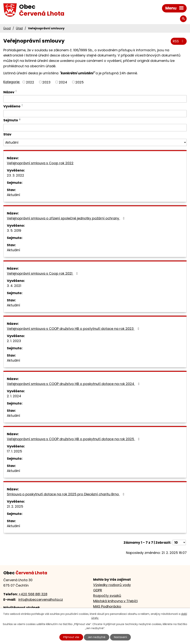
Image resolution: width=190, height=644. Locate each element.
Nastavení (120, 637)
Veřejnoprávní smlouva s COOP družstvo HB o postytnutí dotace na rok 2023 (74, 329)
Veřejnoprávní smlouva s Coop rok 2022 (40, 163)
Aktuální (13, 195)
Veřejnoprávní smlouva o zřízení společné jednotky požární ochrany (66, 218)
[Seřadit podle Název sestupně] (16, 92)
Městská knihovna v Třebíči (115, 601)
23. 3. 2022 (15, 175)
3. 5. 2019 (14, 230)
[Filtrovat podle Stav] (95, 143)
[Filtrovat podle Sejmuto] (95, 128)
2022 (30, 82)
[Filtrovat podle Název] (95, 99)
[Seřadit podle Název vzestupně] (16, 90)
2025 (80, 82)
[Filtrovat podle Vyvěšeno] (95, 114)
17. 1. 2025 (14, 451)
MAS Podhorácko (107, 606)
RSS (179, 41)
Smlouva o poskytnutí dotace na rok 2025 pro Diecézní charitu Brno (66, 494)
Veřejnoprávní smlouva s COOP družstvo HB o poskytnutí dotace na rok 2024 (74, 384)
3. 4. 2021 (14, 286)
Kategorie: (12, 82)
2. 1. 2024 (14, 396)
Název (9, 92)
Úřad (19, 28)
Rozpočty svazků (107, 596)
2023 (46, 82)
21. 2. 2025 (15, 506)
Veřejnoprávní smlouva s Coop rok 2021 (43, 273)
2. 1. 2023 (14, 341)
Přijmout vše (71, 637)
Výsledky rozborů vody (112, 585)
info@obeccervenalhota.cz (41, 599)
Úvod (7, 28)
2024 (63, 82)
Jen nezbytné (97, 637)
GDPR (98, 590)
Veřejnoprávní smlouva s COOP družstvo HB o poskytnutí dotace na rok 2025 (74, 439)
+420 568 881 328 (33, 594)
